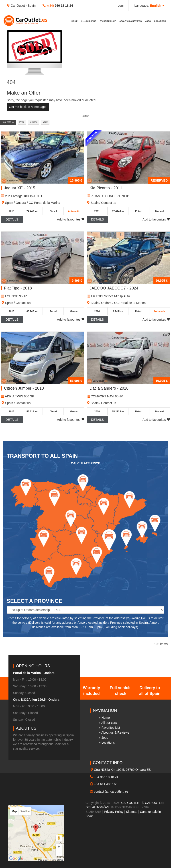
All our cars (89, 21)
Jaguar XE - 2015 (20, 188)
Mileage (34, 122)
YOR (45, 122)
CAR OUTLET (131, 803)
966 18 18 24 (64, 6)
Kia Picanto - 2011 (106, 188)
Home (74, 21)
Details (12, 219)
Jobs (148, 21)
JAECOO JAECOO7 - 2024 (114, 288)
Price (22, 122)
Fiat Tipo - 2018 (18, 288)
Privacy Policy (114, 812)
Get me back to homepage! (28, 107)
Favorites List (108, 21)
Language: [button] (149, 6)
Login (121, 6)
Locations (160, 21)
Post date (8, 122)
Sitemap (132, 812)
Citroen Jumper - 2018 (24, 388)
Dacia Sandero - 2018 (109, 388)
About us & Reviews (130, 21)
